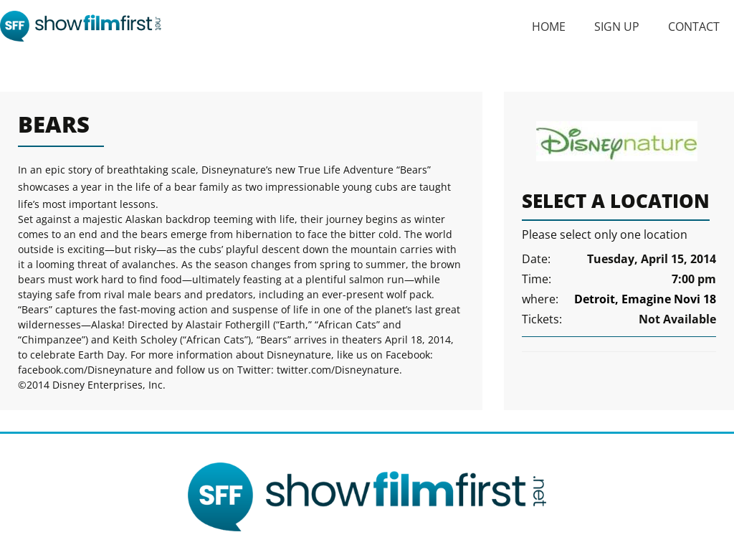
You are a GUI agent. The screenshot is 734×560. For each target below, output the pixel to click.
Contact (694, 27)
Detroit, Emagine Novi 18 (645, 299)
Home (549, 27)
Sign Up (617, 27)
